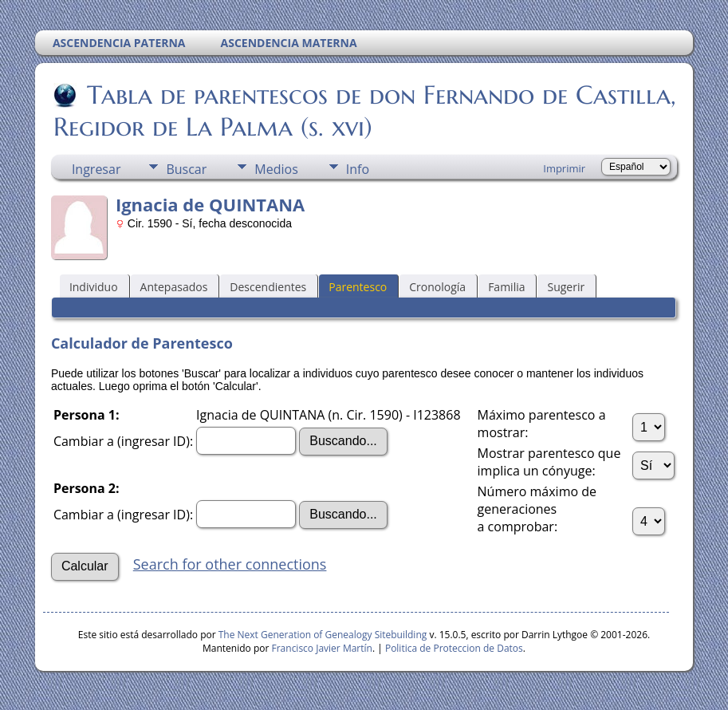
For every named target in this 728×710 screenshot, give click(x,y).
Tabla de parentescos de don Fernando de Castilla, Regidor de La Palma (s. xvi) (365, 111)
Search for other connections (230, 564)
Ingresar (96, 169)
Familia (506, 287)
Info (358, 169)
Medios (276, 169)
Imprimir (564, 168)
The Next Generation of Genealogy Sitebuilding (323, 635)
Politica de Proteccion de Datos (454, 648)
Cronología (437, 287)
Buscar (186, 169)
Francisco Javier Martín (322, 648)
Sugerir (566, 287)
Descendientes (268, 287)
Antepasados (174, 287)
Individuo (94, 287)
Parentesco (358, 287)
